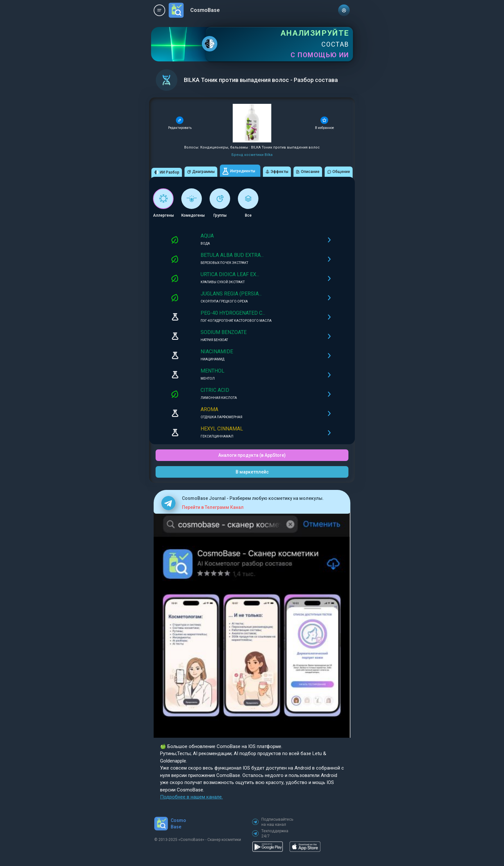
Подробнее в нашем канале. (191, 797)
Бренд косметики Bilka (252, 155)
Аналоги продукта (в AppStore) (252, 455)
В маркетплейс (252, 472)
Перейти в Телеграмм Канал (213, 507)
